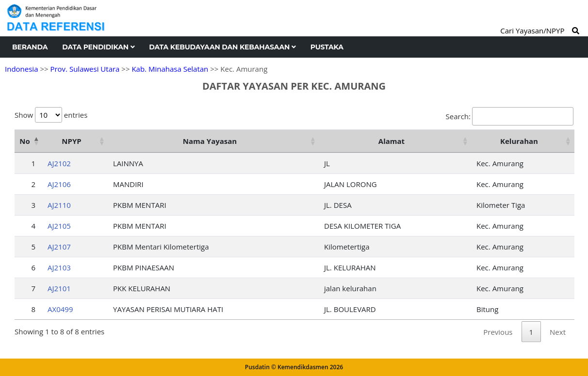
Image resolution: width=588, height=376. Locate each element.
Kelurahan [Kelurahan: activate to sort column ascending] (519, 141)
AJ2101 (59, 288)
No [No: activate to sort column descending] (24, 141)
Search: (510, 116)
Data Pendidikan (98, 47)
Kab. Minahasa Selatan (170, 69)
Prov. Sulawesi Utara (85, 69)
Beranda (30, 47)
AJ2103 (59, 267)
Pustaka (327, 47)
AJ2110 (59, 205)
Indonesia (21, 69)
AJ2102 (59, 163)
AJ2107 (59, 247)
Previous (498, 332)
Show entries (51, 115)
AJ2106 (59, 184)
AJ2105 (59, 226)
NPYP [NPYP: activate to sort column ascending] (71, 141)
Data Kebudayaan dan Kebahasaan (222, 47)
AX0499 (60, 309)
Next (558, 332)
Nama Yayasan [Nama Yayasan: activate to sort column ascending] (210, 141)
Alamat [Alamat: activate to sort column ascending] (392, 141)
